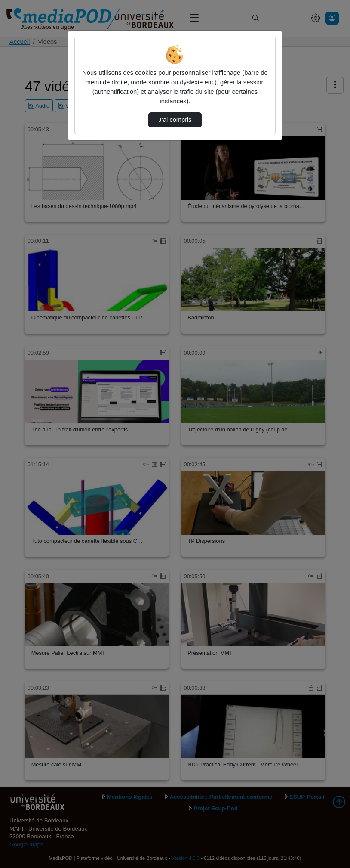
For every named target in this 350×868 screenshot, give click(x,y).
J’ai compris (175, 120)
